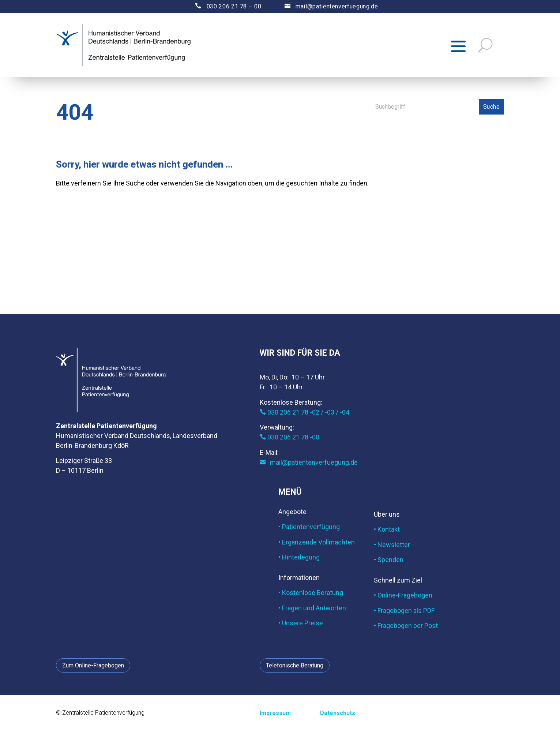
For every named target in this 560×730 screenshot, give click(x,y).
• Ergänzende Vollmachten (317, 542)
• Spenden (389, 560)
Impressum (275, 713)
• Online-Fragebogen (403, 595)
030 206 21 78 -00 (290, 437)
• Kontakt (387, 529)
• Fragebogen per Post (406, 626)
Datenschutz (338, 713)
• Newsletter (392, 545)
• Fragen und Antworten (312, 608)
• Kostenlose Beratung (311, 593)
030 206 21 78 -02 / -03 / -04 (305, 412)
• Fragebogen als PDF (404, 611)
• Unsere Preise (301, 623)
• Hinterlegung (299, 557)
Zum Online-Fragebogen (93, 665)
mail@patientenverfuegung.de (324, 6)
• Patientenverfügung (309, 527)
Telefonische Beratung (295, 665)
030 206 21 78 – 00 (222, 6)
